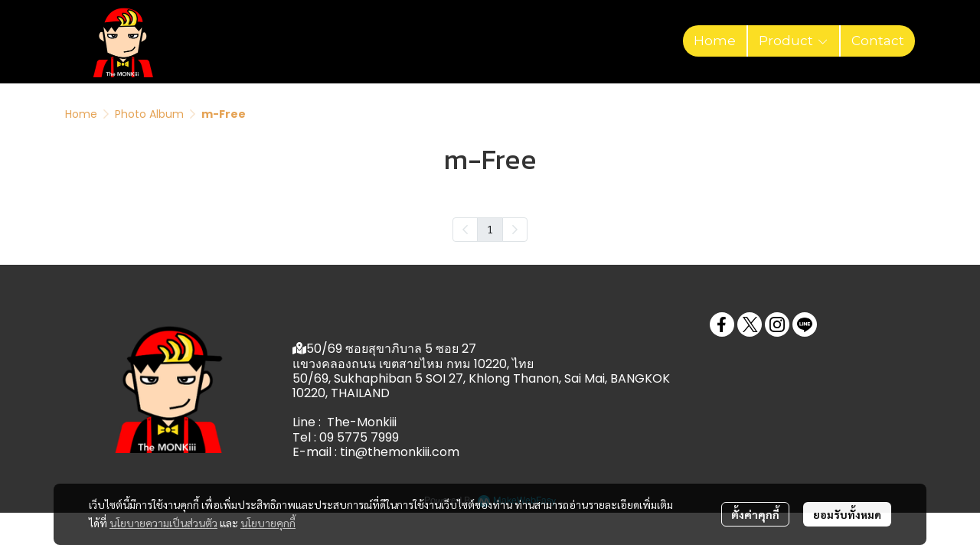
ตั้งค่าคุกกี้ (755, 514)
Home (81, 114)
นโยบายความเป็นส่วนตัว (163, 523)
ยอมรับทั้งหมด (847, 514)
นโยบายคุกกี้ (268, 523)
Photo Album (149, 114)
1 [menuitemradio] (490, 229)
